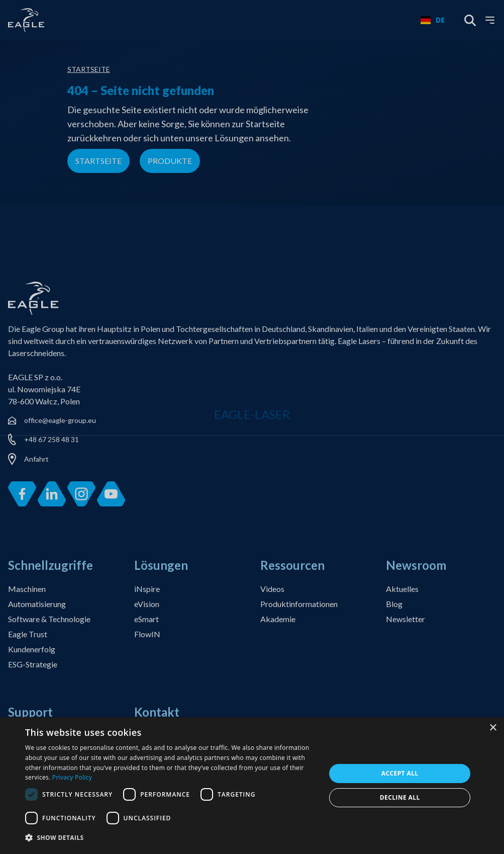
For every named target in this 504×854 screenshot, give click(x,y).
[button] (171, 838)
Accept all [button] (400, 773)
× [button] (493, 728)
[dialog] (252, 786)
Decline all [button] (400, 797)
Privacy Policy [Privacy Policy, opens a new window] (72, 777)
